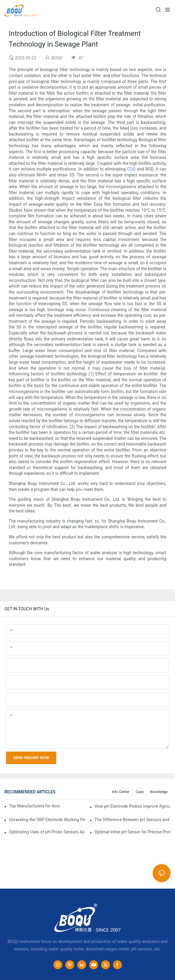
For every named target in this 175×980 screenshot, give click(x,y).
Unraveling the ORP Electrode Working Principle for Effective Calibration (47, 820)
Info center (121, 792)
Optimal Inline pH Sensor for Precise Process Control (133, 832)
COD (131, 169)
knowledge (159, 792)
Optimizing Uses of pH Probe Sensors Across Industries (47, 832)
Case (140, 792)
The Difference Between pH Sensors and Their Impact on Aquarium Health (133, 820)
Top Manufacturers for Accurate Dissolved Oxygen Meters (35, 806)
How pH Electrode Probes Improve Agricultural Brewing (133, 806)
